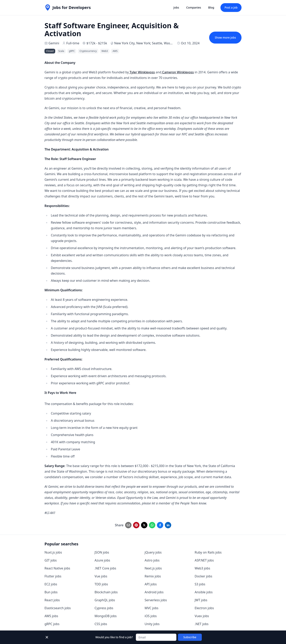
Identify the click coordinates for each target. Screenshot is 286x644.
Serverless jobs (156, 600)
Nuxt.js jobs (53, 552)
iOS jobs (151, 616)
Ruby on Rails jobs (208, 552)
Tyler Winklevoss (142, 72)
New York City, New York (132, 43)
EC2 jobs (51, 584)
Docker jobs (203, 576)
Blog (211, 7)
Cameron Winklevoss (178, 72)
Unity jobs (152, 624)
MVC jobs (152, 608)
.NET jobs (202, 624)
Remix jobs (153, 576)
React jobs (52, 600)
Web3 (105, 51)
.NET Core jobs (105, 568)
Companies (194, 7)
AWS (115, 51)
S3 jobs (200, 584)
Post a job (231, 7)
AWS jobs (51, 616)
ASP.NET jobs (204, 560)
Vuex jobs (202, 616)
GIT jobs (51, 560)
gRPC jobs (52, 624)
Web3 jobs (202, 568)
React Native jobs (57, 568)
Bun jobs (51, 592)
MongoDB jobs (106, 616)
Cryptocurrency (88, 51)
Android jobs (154, 592)
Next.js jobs (153, 568)
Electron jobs (204, 608)
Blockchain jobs (106, 592)
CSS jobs (101, 624)
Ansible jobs (204, 592)
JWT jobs (201, 600)
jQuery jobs (153, 552)
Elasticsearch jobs (58, 608)
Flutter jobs (53, 576)
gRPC (72, 51)
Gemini (54, 43)
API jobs (151, 584)
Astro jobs (152, 560)
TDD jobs (101, 584)
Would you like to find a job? (114, 637)
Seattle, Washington (167, 43)
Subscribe (190, 637)
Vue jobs (101, 576)
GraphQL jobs (105, 600)
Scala (61, 51)
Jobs (176, 7)
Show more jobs (225, 37)
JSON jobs (102, 552)
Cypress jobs (104, 608)
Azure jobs (102, 560)
